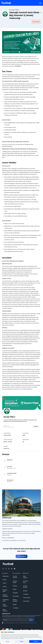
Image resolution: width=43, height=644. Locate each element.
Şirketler (15, 586)
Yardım (4, 583)
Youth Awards (27, 598)
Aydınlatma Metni (6, 600)
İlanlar (15, 589)
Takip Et (36, 426)
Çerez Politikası (5, 610)
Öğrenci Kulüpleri (15, 600)
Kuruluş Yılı (26, 433)
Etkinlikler (15, 593)
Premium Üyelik (15, 582)
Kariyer (5, 580)
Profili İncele (22, 556)
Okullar (15, 605)
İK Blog (25, 591)
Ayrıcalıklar (16, 596)
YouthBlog (16, 608)
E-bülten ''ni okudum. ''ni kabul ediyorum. (20, 623)
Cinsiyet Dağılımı (8, 440)
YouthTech (26, 594)
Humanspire (26, 601)
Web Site (6, 446)
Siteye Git (7, 448)
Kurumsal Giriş (26, 582)
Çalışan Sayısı (7, 433)
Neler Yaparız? (25, 577)
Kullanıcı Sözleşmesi (5, 596)
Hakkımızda (6, 576)
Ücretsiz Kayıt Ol (15, 577)
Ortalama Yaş (26, 440)
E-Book (5, 587)
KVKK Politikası (5, 605)
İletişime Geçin (5, 591)
